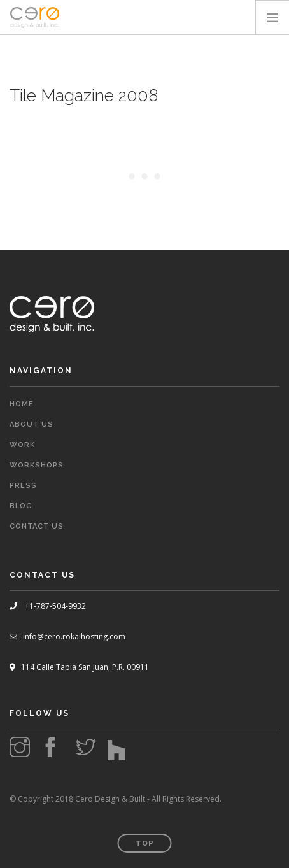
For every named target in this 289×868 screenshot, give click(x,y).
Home (22, 404)
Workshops (37, 465)
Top (145, 843)
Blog (21, 506)
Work (22, 445)
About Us (32, 424)
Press (23, 486)
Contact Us (37, 526)
